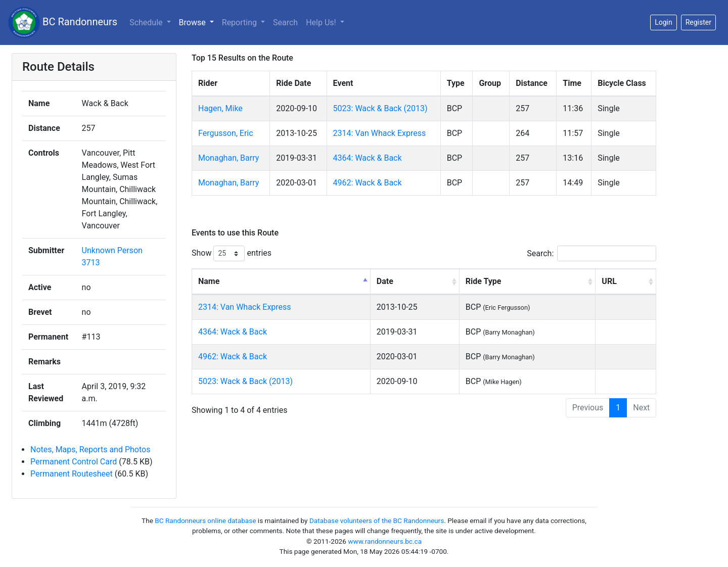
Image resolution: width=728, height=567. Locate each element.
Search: (591, 253)
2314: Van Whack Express (380, 133)
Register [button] (698, 22)
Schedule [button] (147, 22)
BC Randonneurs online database (205, 521)
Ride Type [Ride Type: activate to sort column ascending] (484, 281)
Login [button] (664, 22)
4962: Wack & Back (368, 183)
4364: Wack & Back (368, 158)
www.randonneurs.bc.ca (385, 541)
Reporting (240, 22)
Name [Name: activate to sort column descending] (209, 281)
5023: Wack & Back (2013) (380, 108)
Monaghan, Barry (229, 158)
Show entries (232, 253)
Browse (193, 22)
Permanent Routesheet (72, 474)
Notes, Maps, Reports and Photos (90, 450)
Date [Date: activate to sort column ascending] (385, 281)
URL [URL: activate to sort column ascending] (609, 281)
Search (285, 22)
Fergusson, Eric (226, 133)
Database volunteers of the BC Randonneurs (377, 521)
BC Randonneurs (63, 22)
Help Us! (322, 22)
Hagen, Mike (220, 108)
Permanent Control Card (74, 462)
